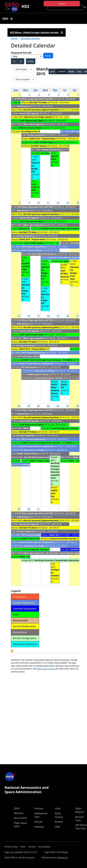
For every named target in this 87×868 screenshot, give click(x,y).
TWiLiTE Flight (55, 158)
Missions (19, 813)
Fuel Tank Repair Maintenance (42, 254)
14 (78, 203)
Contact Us (62, 858)
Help (57, 827)
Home (14, 38)
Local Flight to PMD (35, 187)
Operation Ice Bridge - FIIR (26, 289)
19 (58, 316)
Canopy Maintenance (52, 149)
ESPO (17, 808)
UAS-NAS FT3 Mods (38, 102)
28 (78, 406)
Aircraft (38, 822)
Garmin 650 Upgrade (29, 113)
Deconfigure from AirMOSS (34, 131)
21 (78, 316)
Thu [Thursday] (55, 90)
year (53, 71)
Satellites (39, 827)
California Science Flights (30, 128)
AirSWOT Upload (39, 146)
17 (38, 316)
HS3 (25, 6)
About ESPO (20, 818)
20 (68, 316)
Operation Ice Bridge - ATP (46, 299)
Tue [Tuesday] (35, 90)
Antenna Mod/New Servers (64, 539)
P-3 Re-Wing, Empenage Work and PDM (34, 99)
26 (58, 406)
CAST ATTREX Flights (44, 142)
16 (29, 316)
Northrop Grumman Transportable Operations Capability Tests (58, 470)
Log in (62, 4)
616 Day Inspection (36, 135)
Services (39, 808)
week (71, 71)
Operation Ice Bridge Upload (38, 117)
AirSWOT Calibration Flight (27, 266)
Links (58, 808)
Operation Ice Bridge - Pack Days (75, 273)
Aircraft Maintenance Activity (49, 378)
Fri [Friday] (65, 90)
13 (68, 203)
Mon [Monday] (26, 90)
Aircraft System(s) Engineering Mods (41, 110)
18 (48, 316)
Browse (59, 822)
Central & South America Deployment (66, 258)
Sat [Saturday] (75, 90)
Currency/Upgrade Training (64, 428)
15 (19, 316)
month (62, 71)
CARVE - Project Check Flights (43, 461)
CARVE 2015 (54, 535)
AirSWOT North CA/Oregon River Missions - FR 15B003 (46, 360)
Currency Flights (49, 153)
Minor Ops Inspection (34, 124)
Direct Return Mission (32, 250)
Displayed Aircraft (21, 53)
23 (29, 406)
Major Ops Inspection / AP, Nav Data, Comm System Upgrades (54, 553)
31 (38, 509)
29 (19, 509)
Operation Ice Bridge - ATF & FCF (46, 273)
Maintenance (23, 106)
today (31, 61)
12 (58, 203)
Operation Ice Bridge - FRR (36, 167)
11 (48, 203)
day (79, 71)
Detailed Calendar (30, 38)
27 (68, 406)
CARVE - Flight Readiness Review (56, 389)
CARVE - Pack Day (54, 493)
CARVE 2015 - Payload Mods (42, 139)
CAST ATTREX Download (66, 274)
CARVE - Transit (75, 461)
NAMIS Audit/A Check (38, 374)
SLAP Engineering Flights (32, 121)
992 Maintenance (29, 367)
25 (48, 406)
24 (38, 406)
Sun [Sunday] (16, 90)
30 (29, 509)
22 (19, 406)
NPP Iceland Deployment (34, 247)
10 (38, 203)
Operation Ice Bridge (45, 371)
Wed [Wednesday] (45, 90)
